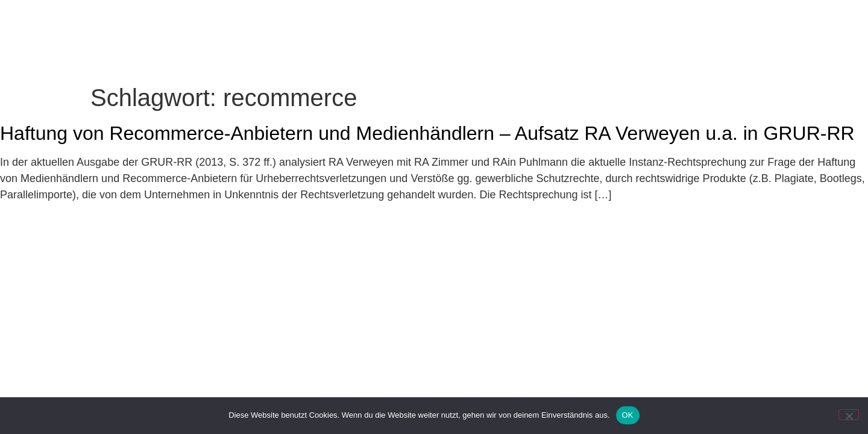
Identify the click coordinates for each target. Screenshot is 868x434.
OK (628, 415)
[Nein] (849, 415)
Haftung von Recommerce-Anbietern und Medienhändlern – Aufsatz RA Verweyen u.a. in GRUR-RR (427, 133)
